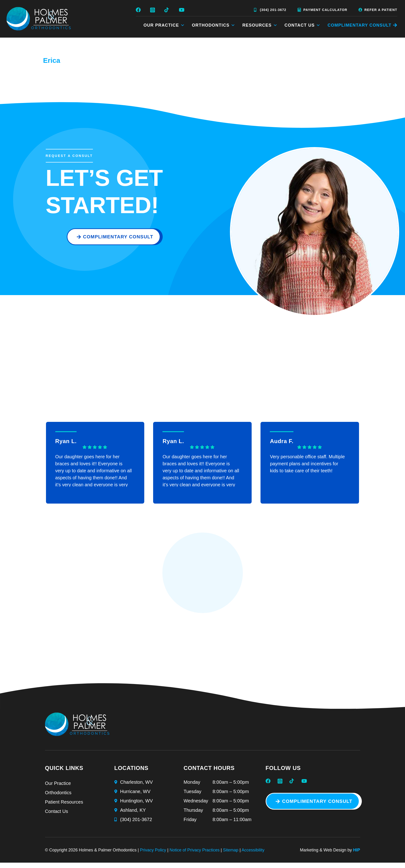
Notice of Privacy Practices (194, 850)
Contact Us (303, 25)
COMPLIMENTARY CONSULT (359, 25)
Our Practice (164, 25)
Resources (260, 25)
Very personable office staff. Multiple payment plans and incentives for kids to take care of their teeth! (307, 464)
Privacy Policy (153, 850)
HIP (356, 850)
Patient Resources (64, 802)
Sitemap (231, 850)
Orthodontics (214, 25)
